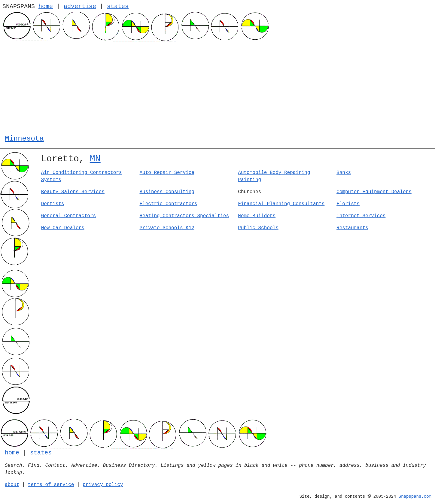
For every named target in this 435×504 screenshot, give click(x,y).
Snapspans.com (415, 496)
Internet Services (361, 216)
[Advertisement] (218, 87)
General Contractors (68, 216)
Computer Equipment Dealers (374, 192)
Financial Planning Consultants (281, 204)
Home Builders (257, 216)
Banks (344, 173)
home (46, 6)
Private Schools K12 (167, 228)
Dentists (53, 204)
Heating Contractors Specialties (184, 216)
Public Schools (258, 228)
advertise (80, 6)
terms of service (51, 485)
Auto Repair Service (167, 173)
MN (95, 159)
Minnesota (24, 139)
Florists (348, 204)
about (12, 485)
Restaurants (352, 228)
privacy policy (103, 485)
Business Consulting (167, 192)
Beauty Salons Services (73, 192)
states (118, 6)
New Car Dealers (63, 228)
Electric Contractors (168, 204)
